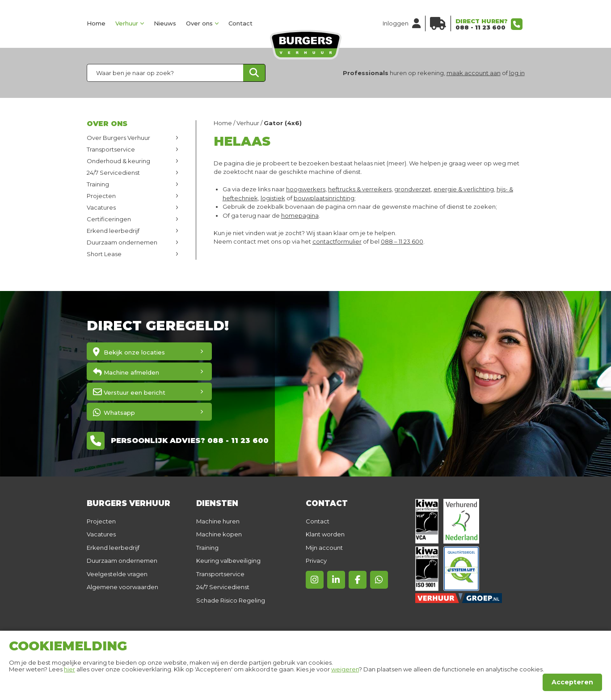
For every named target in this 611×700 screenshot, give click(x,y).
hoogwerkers (306, 189)
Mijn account (324, 548)
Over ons (199, 23)
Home (96, 23)
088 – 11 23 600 (402, 241)
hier (70, 669)
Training (98, 184)
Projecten (101, 196)
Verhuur (127, 23)
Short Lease (104, 254)
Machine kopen (219, 534)
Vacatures (101, 207)
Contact (240, 23)
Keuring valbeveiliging (228, 561)
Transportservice (111, 149)
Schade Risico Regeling (231, 600)
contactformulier (337, 241)
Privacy (316, 561)
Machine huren (218, 521)
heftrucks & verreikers (360, 189)
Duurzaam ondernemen (122, 242)
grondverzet (413, 189)
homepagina (300, 215)
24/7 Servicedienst (113, 173)
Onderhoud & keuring (118, 161)
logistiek (273, 198)
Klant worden (325, 534)
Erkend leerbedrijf (113, 231)
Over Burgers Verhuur (118, 138)
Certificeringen (109, 219)
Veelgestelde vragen (117, 574)
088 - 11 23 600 (480, 27)
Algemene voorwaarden (122, 587)
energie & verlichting (464, 189)
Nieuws (165, 23)
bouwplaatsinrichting (324, 198)
